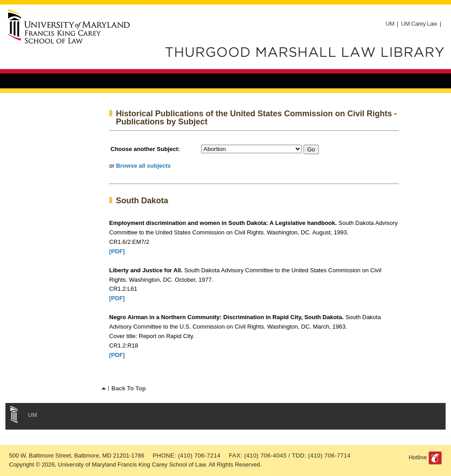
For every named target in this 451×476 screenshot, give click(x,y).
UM (390, 24)
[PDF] (117, 251)
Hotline (418, 457)
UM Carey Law (419, 24)
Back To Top (129, 388)
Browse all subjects (143, 166)
